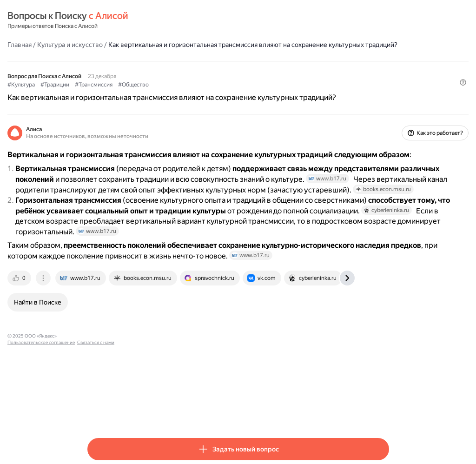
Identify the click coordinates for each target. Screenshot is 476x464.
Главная (99, 44)
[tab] (100, 354)
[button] (383, 109)
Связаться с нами (229, 412)
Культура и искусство (150, 44)
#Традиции (135, 93)
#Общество (213, 93)
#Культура (101, 93)
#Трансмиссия (174, 93)
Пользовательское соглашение (175, 412)
